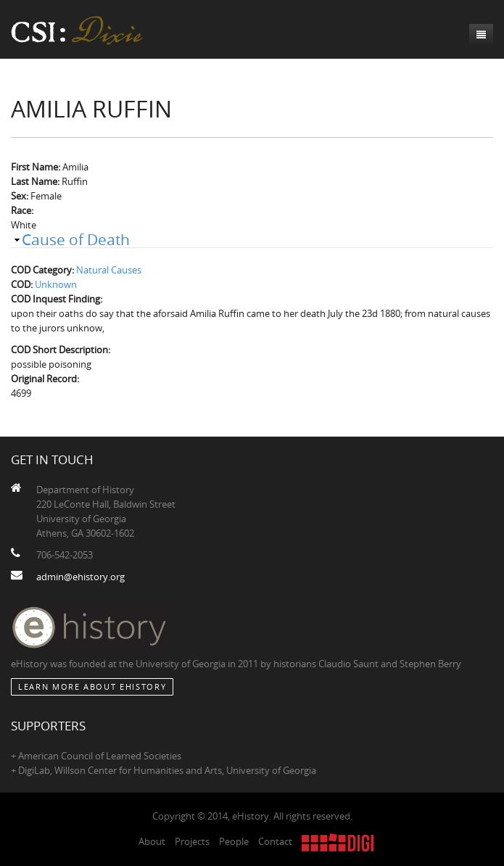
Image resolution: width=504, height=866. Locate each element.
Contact (275, 841)
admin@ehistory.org (80, 577)
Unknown (56, 284)
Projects (192, 841)
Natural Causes (109, 270)
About (152, 841)
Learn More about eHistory (92, 686)
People (234, 841)
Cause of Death (76, 239)
